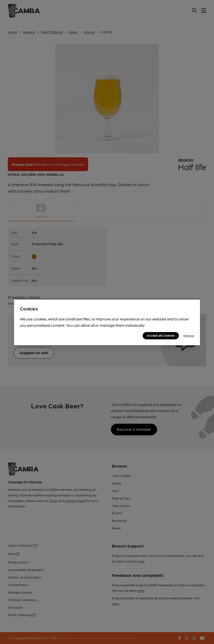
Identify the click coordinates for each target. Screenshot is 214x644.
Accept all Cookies (161, 335)
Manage (189, 335)
